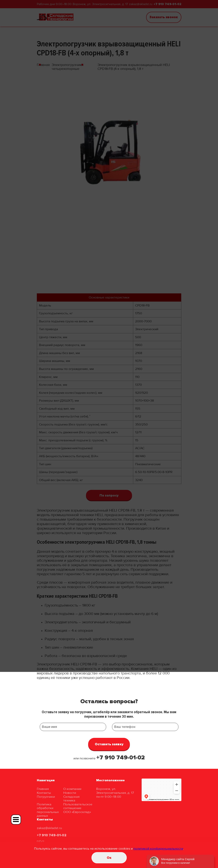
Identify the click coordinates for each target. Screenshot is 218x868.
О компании (72, 789)
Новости (70, 793)
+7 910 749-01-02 (121, 758)
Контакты (44, 793)
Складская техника (71, 799)
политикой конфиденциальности (158, 849)
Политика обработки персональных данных (48, 810)
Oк (109, 858)
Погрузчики (46, 797)
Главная (43, 789)
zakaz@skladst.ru (49, 828)
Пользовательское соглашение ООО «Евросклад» (78, 808)
